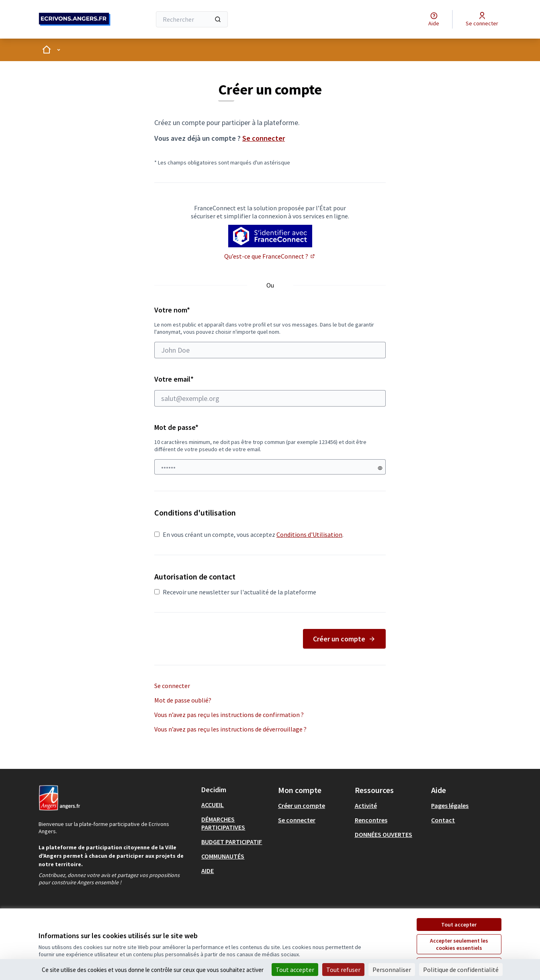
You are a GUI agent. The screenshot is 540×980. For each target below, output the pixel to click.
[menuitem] (236, 805)
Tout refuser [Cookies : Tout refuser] (343, 970)
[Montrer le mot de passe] (380, 468)
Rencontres (371, 820)
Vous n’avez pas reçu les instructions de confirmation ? (229, 715)
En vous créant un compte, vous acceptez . (249, 534)
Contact (443, 820)
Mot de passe (176, 427)
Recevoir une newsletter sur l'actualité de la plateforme (235, 592)
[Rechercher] (192, 19)
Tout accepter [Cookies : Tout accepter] (295, 970)
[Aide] (434, 19)
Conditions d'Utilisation (309, 534)
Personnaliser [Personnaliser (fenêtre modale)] (392, 970)
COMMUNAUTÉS (223, 856)
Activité (366, 805)
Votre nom (270, 332)
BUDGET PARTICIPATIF (232, 842)
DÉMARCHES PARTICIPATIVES (223, 823)
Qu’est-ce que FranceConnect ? (270, 256)
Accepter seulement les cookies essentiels (459, 944)
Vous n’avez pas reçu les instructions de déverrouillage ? (230, 729)
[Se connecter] (482, 19)
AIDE (208, 871)
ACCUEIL (213, 805)
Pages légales (450, 805)
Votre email (270, 390)
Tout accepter (459, 925)
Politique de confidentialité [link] (461, 970)
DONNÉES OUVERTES (384, 834)
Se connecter (264, 138)
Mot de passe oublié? (183, 700)
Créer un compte (344, 639)
